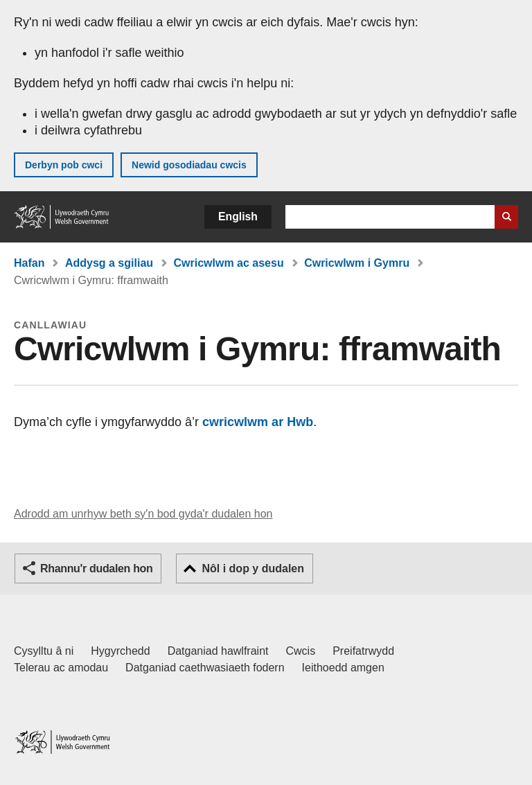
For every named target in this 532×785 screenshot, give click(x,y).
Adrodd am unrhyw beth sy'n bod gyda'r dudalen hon (143, 514)
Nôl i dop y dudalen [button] (253, 568)
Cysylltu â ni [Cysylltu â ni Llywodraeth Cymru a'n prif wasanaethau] (44, 651)
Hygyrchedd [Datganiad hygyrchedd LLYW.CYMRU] (120, 651)
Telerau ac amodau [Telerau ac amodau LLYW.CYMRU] (61, 668)
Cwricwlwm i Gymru (357, 263)
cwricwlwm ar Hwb (256, 422)
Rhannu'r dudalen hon (96, 568)
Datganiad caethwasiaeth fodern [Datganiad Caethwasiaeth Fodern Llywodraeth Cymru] (205, 668)
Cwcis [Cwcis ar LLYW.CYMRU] (301, 651)
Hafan (29, 263)
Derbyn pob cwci (64, 165)
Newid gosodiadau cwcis (189, 165)
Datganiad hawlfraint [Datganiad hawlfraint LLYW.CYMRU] (218, 651)
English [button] (238, 217)
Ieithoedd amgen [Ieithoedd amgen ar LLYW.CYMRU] (343, 668)
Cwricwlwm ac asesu (229, 263)
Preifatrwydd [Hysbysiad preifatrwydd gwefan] (363, 651)
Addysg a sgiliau (109, 263)
